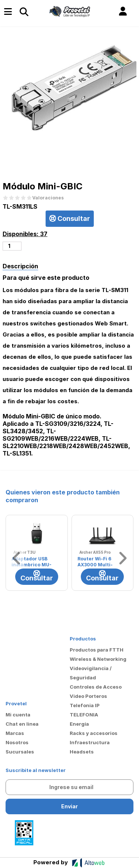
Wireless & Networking (98, 659)
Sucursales (20, 752)
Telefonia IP (85, 705)
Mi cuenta (18, 715)
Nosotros (17, 742)
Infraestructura (90, 742)
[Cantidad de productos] (12, 246)
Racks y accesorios (94, 733)
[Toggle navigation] (24, 11)
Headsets (82, 752)
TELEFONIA (84, 715)
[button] (123, 11)
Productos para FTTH (97, 650)
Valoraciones (48, 198)
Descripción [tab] (20, 266)
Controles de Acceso (96, 687)
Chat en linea (22, 724)
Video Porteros (88, 696)
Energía (79, 724)
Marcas (15, 733)
